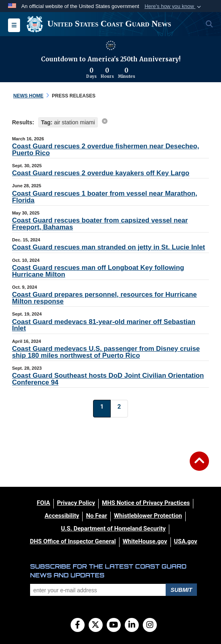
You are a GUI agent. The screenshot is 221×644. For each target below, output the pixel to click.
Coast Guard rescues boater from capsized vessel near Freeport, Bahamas (100, 224)
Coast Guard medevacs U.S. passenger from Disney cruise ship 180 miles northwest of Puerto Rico (106, 352)
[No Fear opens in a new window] (96, 516)
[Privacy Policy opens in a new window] (76, 503)
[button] (173, 6)
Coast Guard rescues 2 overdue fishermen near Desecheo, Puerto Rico (105, 150)
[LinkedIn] (132, 626)
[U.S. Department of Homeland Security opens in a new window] (113, 529)
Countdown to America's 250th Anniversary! (111, 59)
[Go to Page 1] (102, 409)
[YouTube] (114, 626)
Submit (181, 590)
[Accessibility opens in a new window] (62, 516)
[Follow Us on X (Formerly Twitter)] (96, 626)
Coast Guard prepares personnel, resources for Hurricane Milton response (104, 298)
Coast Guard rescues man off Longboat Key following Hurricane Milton (98, 271)
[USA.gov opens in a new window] (186, 541)
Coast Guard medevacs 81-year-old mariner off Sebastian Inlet (104, 325)
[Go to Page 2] (119, 409)
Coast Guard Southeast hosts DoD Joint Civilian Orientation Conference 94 (108, 379)
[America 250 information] (111, 45)
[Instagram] (150, 626)
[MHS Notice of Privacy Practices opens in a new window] (146, 503)
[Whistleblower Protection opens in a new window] (148, 516)
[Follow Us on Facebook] (78, 626)
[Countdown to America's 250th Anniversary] (110, 73)
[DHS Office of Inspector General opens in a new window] (73, 541)
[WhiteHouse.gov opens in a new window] (145, 541)
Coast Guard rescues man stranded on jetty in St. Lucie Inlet (108, 247)
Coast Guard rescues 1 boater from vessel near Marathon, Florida (105, 197)
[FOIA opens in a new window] (44, 503)
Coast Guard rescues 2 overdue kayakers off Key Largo (101, 173)
